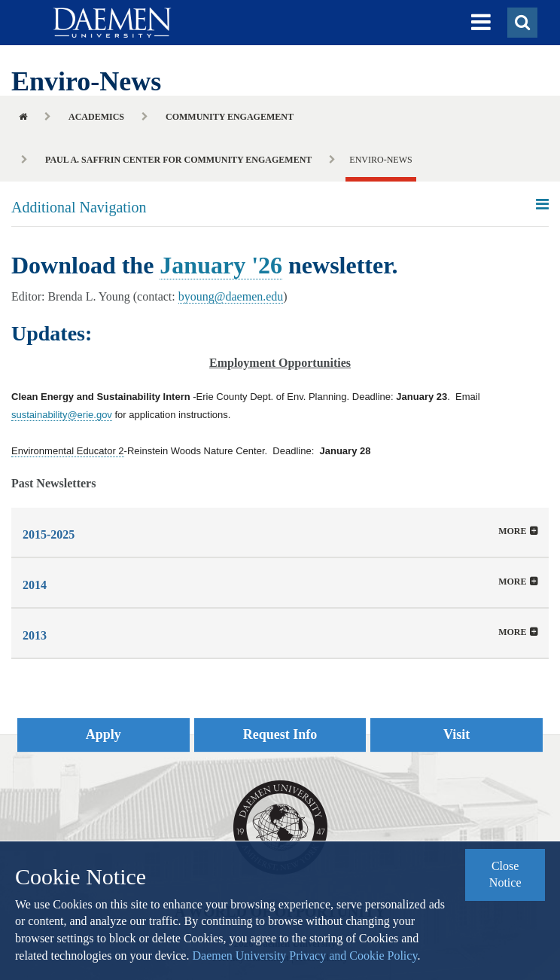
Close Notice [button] (505, 875)
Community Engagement (230, 117)
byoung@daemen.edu (231, 296)
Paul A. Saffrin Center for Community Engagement (178, 160)
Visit (457, 734)
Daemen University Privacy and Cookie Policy (304, 956)
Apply (103, 734)
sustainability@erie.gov (62, 415)
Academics (96, 117)
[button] (481, 23)
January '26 (221, 265)
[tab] (280, 532)
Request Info (280, 734)
